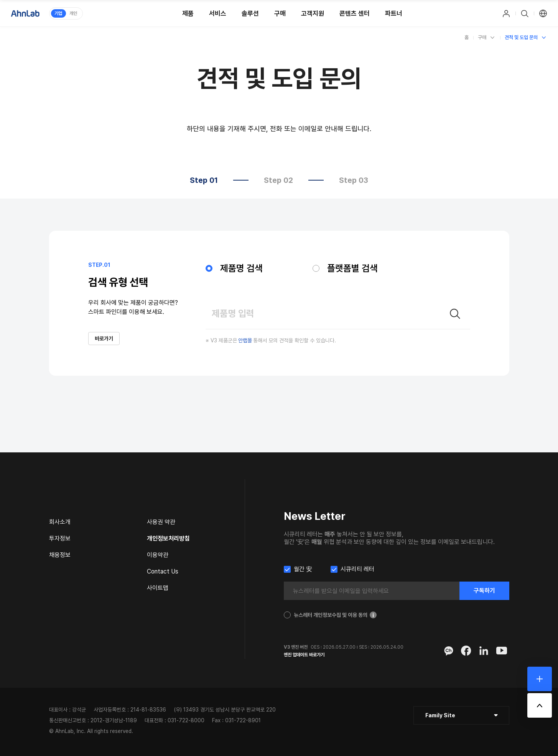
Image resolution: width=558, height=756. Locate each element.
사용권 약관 (161, 522)
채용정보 (60, 555)
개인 (73, 13)
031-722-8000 (186, 720)
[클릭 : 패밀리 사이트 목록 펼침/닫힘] (461, 715)
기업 (58, 13)
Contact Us (163, 571)
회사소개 (60, 522)
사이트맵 (158, 588)
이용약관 (158, 555)
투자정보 (60, 538)
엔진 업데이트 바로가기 (304, 655)
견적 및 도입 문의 (521, 37)
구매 (482, 37)
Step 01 (204, 180)
